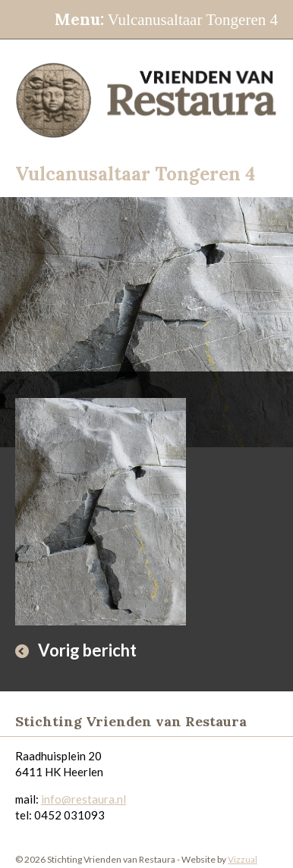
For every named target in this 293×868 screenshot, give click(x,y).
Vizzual (243, 859)
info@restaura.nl (83, 799)
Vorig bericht (87, 650)
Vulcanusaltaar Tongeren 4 (166, 19)
